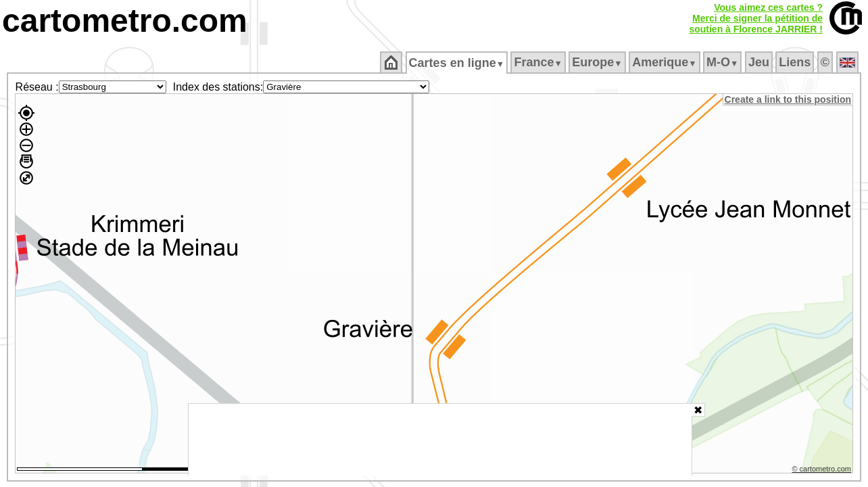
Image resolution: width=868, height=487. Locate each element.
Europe (598, 62)
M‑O (724, 62)
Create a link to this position (789, 99)
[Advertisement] (440, 440)
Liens (796, 62)
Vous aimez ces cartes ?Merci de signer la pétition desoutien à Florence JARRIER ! (756, 18)
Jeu (759, 62)
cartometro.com (125, 21)
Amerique (666, 62)
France (539, 62)
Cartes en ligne (457, 63)
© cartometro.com (823, 471)
